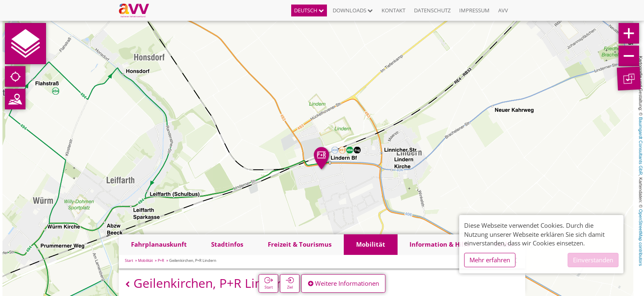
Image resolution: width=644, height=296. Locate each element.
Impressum (474, 10)
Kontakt (393, 10)
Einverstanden (593, 260)
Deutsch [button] (309, 10)
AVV (503, 10)
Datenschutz (432, 10)
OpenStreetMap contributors (641, 238)
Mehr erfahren (490, 260)
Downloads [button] (353, 10)
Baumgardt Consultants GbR (641, 146)
